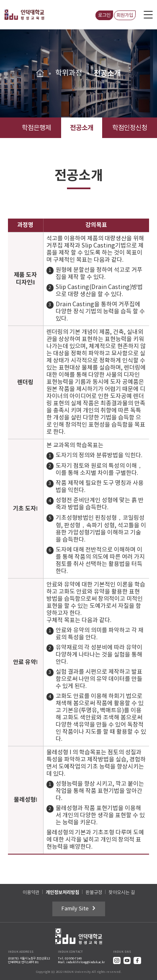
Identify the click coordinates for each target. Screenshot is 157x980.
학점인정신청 (130, 128)
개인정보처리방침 (62, 893)
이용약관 (31, 893)
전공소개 (82, 128)
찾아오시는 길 (122, 893)
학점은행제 (36, 128)
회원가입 (125, 15)
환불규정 (94, 893)
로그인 (104, 15)
